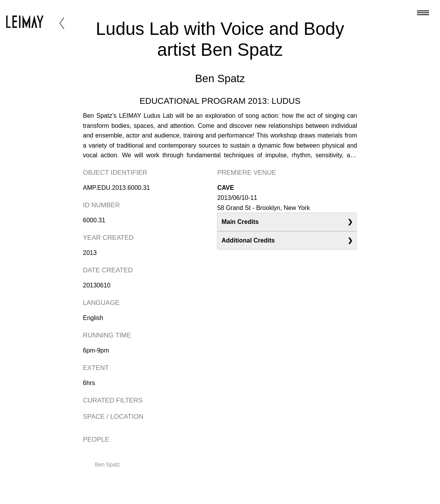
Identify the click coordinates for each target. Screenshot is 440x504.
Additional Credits (248, 240)
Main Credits (240, 222)
